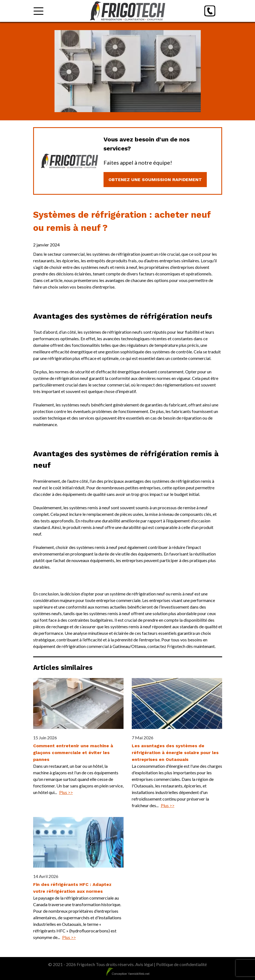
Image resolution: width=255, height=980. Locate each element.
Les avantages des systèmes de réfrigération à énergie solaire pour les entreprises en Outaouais (175, 753)
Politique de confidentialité (181, 964)
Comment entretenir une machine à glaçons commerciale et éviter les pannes (73, 753)
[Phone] (210, 11)
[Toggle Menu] (38, 11)
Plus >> (66, 792)
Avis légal (144, 964)
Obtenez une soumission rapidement (155, 180)
